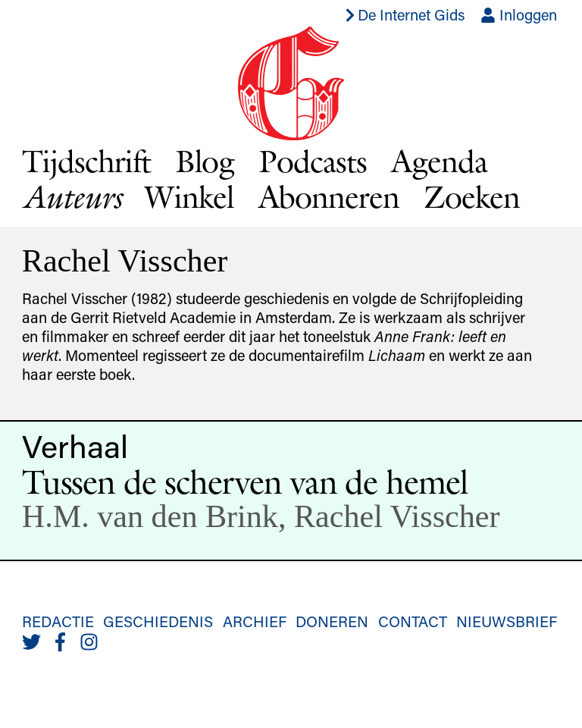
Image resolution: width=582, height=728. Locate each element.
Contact (413, 621)
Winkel (189, 196)
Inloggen (519, 14)
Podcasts (313, 161)
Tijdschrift (86, 161)
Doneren (332, 621)
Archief (255, 621)
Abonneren (329, 196)
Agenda (439, 161)
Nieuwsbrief (507, 621)
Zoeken (472, 196)
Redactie (58, 621)
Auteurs (71, 197)
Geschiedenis (158, 621)
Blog (205, 161)
